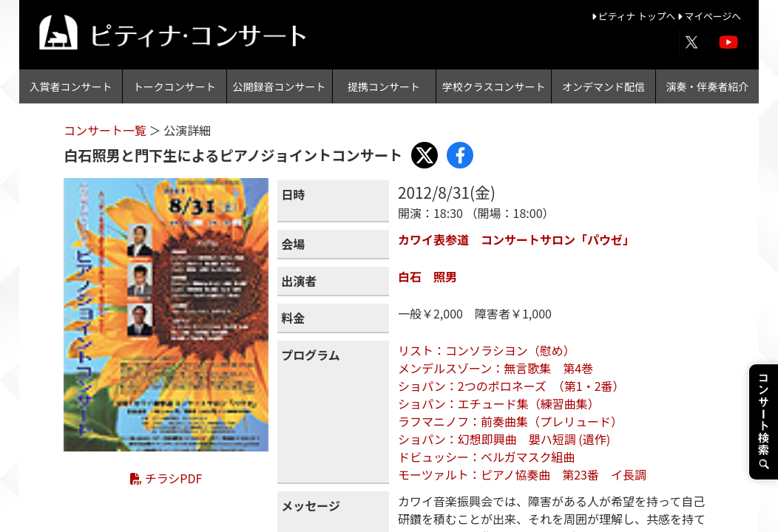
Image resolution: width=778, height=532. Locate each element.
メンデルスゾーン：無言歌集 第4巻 (495, 368)
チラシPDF (166, 478)
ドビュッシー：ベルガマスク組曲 (487, 457)
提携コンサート (384, 86)
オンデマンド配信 (603, 86)
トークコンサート (175, 86)
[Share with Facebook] (460, 155)
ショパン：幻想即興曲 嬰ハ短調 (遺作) (504, 439)
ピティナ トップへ (635, 16)
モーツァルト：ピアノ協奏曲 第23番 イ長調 (522, 474)
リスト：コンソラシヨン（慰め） (487, 350)
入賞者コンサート (71, 86)
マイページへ (709, 16)
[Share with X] (424, 155)
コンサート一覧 (106, 130)
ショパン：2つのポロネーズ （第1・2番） (511, 386)
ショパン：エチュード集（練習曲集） (499, 403)
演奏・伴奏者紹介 (707, 86)
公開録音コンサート (280, 86)
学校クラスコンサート (494, 86)
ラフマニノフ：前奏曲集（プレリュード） (510, 421)
